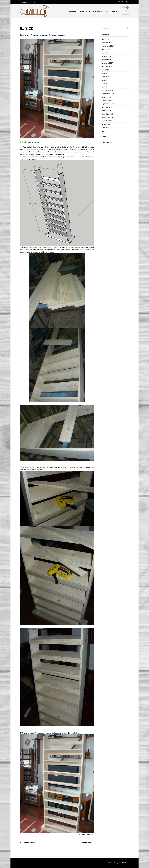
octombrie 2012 (107, 90)
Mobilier (55, 35)
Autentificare (106, 142)
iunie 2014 (105, 77)
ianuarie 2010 (107, 111)
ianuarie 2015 (107, 73)
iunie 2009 (105, 128)
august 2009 (106, 124)
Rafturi (62, 35)
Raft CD (27, 28)
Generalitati (98, 11)
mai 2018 (105, 53)
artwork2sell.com (124, 863)
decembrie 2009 (108, 114)
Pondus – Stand (29, 842)
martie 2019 (106, 49)
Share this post (86, 834)
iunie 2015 (105, 70)
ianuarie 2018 (107, 56)
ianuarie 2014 (107, 80)
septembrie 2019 (108, 46)
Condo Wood (86, 842)
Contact (121, 2)
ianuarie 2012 (107, 97)
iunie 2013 (105, 84)
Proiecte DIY (85, 11)
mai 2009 (105, 131)
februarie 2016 (107, 67)
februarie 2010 (107, 107)
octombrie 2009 (107, 121)
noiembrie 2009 (107, 118)
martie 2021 (106, 39)
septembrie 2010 (108, 104)
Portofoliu (73, 11)
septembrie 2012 (108, 94)
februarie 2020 (107, 43)
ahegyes (26, 35)
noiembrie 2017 (107, 63)
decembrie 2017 (108, 60)
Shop (108, 11)
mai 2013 (105, 87)
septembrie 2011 (108, 101)
